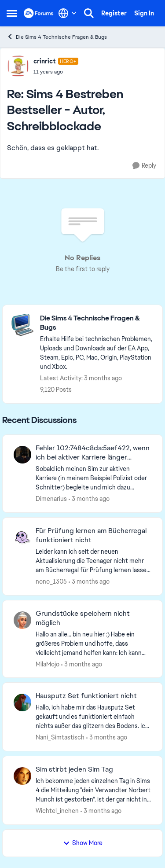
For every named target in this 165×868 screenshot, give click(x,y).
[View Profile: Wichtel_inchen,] (22, 776)
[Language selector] (68, 13)
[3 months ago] (89, 499)
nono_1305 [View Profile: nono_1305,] (51, 581)
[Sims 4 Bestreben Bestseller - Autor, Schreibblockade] (56, 72)
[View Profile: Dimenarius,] (22, 455)
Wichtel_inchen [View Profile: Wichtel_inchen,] (57, 811)
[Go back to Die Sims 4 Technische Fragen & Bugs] (97, 323)
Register (114, 13)
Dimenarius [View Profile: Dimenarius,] (51, 499)
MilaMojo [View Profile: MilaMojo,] (48, 664)
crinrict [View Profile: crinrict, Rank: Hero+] (45, 61)
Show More (83, 843)
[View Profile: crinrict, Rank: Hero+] (18, 66)
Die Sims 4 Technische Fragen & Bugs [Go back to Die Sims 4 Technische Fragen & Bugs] (57, 37)
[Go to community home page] (39, 13)
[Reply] (144, 166)
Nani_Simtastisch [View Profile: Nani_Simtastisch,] (60, 737)
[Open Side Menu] (12, 13)
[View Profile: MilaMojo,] (22, 620)
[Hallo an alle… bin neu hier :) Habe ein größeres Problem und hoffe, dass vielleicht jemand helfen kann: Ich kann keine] (93, 643)
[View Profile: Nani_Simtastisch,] (22, 702)
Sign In (144, 13)
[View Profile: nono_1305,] (22, 537)
